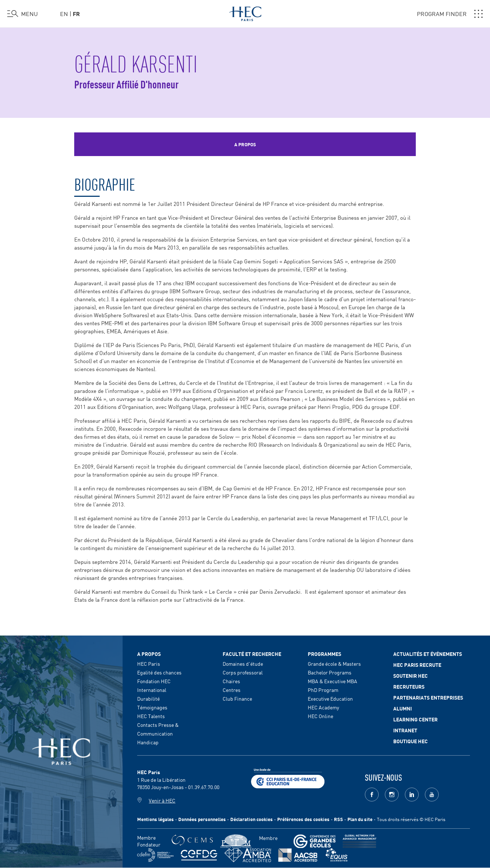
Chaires (231, 681)
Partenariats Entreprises (428, 697)
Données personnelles (202, 819)
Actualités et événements (428, 654)
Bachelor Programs (330, 672)
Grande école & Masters (334, 664)
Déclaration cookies (252, 819)
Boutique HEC (411, 741)
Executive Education (330, 698)
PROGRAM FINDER (450, 14)
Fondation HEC (154, 681)
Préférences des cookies (303, 819)
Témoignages (152, 707)
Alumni (403, 708)
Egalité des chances (159, 672)
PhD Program (323, 690)
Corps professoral (243, 672)
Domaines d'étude (243, 664)
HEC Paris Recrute (417, 665)
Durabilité (148, 698)
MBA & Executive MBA (332, 681)
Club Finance (237, 698)
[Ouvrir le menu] (23, 14)
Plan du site (360, 819)
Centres (232, 690)
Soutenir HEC (411, 676)
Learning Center (415, 719)
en (64, 13)
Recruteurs (409, 686)
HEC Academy (323, 707)
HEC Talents (151, 716)
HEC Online (320, 716)
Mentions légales (156, 819)
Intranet (405, 730)
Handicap (148, 742)
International (152, 690)
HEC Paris (149, 664)
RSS (338, 819)
